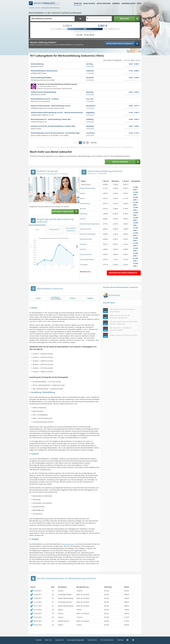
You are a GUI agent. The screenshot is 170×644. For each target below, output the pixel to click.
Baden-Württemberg (88, 188)
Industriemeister (69, 544)
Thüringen (84, 265)
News (139, 3)
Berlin (82, 198)
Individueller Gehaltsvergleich (123, 273)
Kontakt (39, 640)
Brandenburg (85, 204)
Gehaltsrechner (104, 3)
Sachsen (83, 249)
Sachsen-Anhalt (86, 254)
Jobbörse (116, 3)
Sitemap (120, 640)
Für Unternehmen (107, 640)
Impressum (60, 640)
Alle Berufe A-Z (85, 272)
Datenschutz (92, 640)
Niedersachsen (86, 229)
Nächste (94, 143)
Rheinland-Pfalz (86, 239)
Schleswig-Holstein (87, 259)
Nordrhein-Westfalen (88, 234)
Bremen (83, 209)
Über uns (48, 640)
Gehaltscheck (89, 3)
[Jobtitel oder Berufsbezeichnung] (52, 19)
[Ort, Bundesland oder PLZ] (99, 19)
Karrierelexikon (128, 3)
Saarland (83, 244)
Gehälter (78, 3)
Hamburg (84, 214)
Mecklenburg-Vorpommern (90, 224)
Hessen (83, 219)
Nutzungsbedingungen (76, 640)
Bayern (83, 193)
